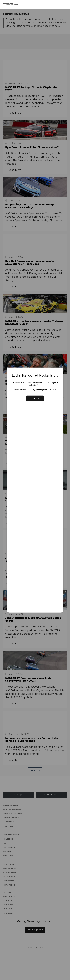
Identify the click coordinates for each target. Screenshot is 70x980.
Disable (35, 398)
